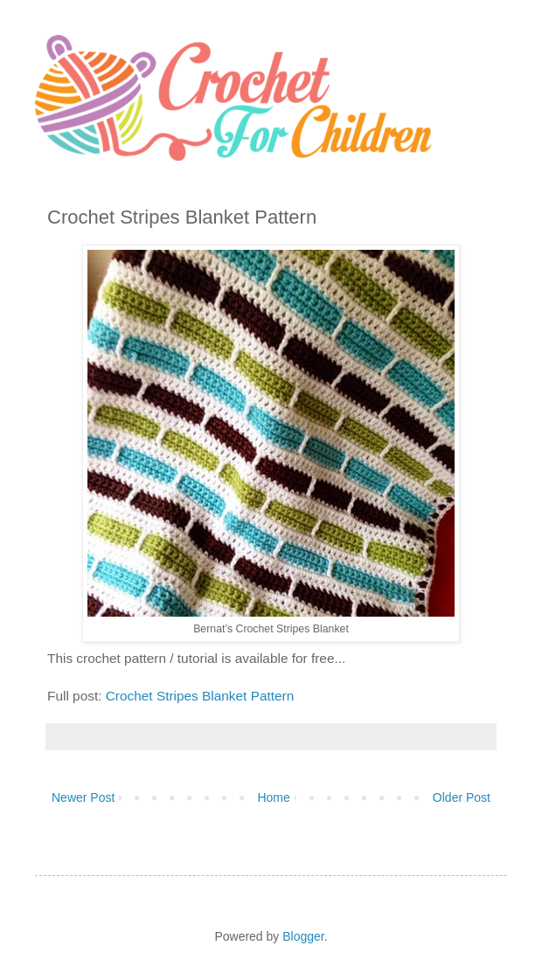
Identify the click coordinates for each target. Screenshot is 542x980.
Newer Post (83, 797)
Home (273, 797)
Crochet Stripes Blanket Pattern (200, 696)
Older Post (462, 797)
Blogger (303, 936)
